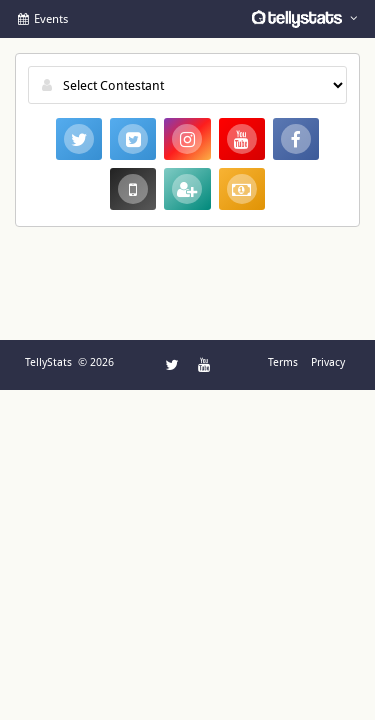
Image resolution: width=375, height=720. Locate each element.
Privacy (328, 362)
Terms (283, 362)
